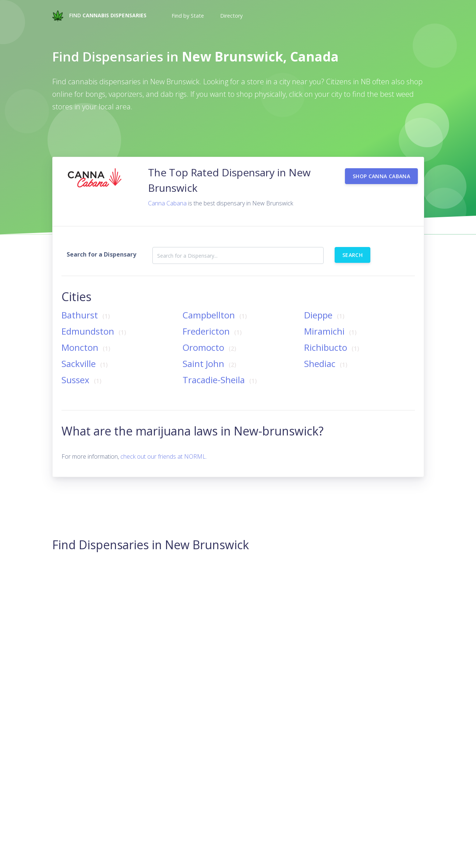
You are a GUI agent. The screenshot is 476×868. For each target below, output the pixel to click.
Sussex (83, 371)
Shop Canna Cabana (381, 167)
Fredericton (213, 322)
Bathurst (87, 306)
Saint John (211, 354)
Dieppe (325, 306)
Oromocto (211, 338)
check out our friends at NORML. (164, 447)
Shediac (327, 354)
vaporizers (126, 94)
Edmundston (95, 322)
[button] (187, 16)
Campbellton (216, 306)
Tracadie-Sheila (221, 371)
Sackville (86, 354)
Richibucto (333, 338)
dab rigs (174, 94)
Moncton (87, 338)
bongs (95, 94)
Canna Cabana (167, 194)
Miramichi (332, 322)
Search (352, 246)
